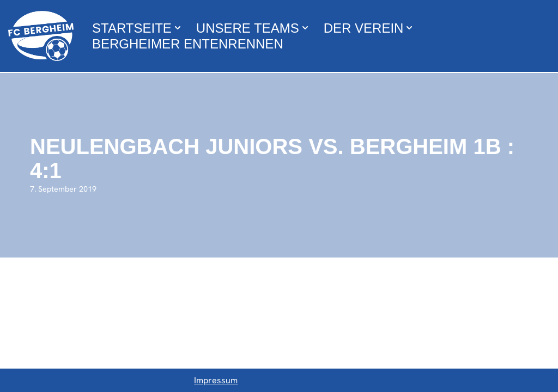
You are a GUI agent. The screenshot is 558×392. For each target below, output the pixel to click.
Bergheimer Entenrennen (188, 44)
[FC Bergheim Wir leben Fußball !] (41, 36)
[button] (178, 28)
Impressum (216, 380)
